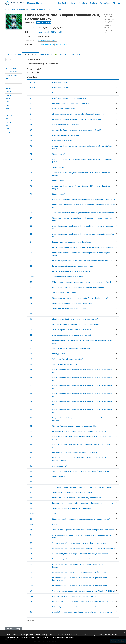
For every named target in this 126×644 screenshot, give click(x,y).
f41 (31, 348)
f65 (31, 519)
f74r (31, 585)
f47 (31, 385)
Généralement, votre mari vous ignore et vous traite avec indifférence (80, 559)
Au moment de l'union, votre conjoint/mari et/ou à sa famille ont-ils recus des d (83, 199)
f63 (31, 503)
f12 (31, 159)
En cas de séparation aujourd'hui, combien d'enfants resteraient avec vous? (82, 260)
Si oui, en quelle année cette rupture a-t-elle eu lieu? (73, 303)
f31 (31, 287)
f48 (31, 393)
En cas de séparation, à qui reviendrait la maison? (72, 271)
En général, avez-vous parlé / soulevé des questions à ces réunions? (79, 431)
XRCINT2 (9, 95)
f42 (31, 353)
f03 (31, 108)
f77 (31, 607)
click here (70, 637)
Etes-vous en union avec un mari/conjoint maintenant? (74, 103)
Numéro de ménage (60, 93)
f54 (31, 436)
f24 (31, 242)
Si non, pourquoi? (59, 353)
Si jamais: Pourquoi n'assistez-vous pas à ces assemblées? (75, 426)
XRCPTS (9, 98)
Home (7, 9)
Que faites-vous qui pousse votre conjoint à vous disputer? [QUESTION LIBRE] (83, 591)
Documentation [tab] (46, 54)
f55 (31, 444)
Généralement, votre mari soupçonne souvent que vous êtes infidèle (79, 572)
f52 (31, 426)
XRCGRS (9, 88)
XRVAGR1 (9, 125)
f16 (31, 186)
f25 (31, 247)
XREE (8, 102)
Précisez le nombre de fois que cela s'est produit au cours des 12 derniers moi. (83, 601)
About (73, 3)
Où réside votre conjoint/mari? (64, 108)
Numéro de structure (61, 87)
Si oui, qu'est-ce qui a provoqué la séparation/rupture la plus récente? (80, 298)
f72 (31, 564)
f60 (31, 487)
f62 (31, 497)
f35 (31, 308)
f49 (31, 401)
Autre (54, 313)
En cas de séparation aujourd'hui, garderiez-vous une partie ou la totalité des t (83, 247)
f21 (31, 218)
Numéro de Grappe (60, 82)
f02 (31, 103)
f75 (31, 591)
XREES (8, 105)
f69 (31, 548)
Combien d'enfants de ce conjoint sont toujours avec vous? (76, 324)
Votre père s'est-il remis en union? (66, 364)
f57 (31, 458)
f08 (31, 135)
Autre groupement (60, 466)
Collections (83, 3)
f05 (31, 119)
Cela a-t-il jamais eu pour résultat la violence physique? (74, 607)
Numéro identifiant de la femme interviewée (69, 98)
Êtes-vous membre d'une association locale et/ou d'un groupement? (79, 452)
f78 (31, 612)
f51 (31, 417)
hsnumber (34, 93)
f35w (32, 313)
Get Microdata (44, 22)
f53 (31, 431)
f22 (31, 226)
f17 (31, 194)
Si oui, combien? (59, 154)
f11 (31, 154)
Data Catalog (63, 3)
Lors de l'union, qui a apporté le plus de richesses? (72, 242)
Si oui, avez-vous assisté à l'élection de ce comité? (72, 492)
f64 (31, 508)
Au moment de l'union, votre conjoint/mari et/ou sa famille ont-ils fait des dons (83, 212)
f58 (31, 471)
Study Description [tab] (14, 54)
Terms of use (105, 3)
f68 (31, 543)
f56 (31, 452)
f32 (31, 292)
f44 (31, 364)
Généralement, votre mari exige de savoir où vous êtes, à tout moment (80, 553)
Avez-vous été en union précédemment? (68, 292)
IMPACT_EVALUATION (32, 9)
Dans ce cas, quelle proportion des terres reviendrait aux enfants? (78, 287)
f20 (31, 212)
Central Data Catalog (17, 9)
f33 (31, 298)
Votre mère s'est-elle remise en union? (67, 359)
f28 (31, 266)
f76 (31, 601)
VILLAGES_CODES (12, 71)
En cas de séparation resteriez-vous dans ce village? (73, 266)
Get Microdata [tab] (61, 54)
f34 (31, 303)
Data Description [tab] (31, 54)
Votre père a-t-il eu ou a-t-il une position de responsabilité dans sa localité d (82, 471)
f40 (31, 340)
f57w (32, 466)
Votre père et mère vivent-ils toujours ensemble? (71, 348)
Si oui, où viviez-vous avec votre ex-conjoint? (70, 308)
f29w (32, 276)
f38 (31, 329)
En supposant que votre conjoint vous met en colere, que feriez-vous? (80, 585)
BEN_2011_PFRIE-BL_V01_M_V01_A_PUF (52, 9)
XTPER (8, 132)
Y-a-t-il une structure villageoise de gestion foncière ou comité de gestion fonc (83, 487)
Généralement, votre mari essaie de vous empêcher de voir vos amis (79, 543)
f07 (31, 130)
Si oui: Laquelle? (59, 476)
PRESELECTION (11, 68)
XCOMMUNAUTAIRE (12, 75)
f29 (31, 271)
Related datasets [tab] (77, 54)
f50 (31, 409)
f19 (31, 204)
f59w (32, 482)
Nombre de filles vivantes (62, 140)
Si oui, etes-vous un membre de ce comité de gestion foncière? (77, 497)
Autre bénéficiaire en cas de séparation (68, 276)
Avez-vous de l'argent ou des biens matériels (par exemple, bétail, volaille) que (83, 529)
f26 (31, 252)
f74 (31, 577)
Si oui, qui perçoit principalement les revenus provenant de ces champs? (81, 519)
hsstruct (33, 87)
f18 (31, 199)
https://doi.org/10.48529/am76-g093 (50, 32)
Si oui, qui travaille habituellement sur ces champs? (72, 508)
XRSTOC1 (9, 115)
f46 (31, 377)
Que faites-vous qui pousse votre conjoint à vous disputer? (75, 596)
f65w (32, 524)
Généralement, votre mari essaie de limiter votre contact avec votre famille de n (84, 548)
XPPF (8, 85)
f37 (31, 324)
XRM (7, 108)
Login (116, 3)
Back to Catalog (14, 628)
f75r (31, 596)
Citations (94, 3)
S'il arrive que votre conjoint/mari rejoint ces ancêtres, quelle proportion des (82, 282)
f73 (31, 572)
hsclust (32, 82)
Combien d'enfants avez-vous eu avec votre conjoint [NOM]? (77, 130)
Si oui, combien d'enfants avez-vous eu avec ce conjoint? (75, 319)
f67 (31, 535)
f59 (31, 476)
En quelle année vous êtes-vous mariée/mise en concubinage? (77, 119)
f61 (31, 492)
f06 (31, 124)
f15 (31, 180)
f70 (31, 553)
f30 (31, 282)
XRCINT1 (9, 92)
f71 (31, 559)
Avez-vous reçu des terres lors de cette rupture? (72, 335)
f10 (31, 146)
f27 (31, 260)
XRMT (8, 112)
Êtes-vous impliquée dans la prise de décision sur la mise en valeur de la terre (83, 503)
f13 (31, 167)
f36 (31, 319)
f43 (31, 359)
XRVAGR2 (9, 128)
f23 (31, 234)
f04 (31, 114)
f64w (32, 513)
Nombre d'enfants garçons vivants (66, 135)
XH (7, 81)
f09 (31, 140)
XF (7, 78)
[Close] (124, 633)
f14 (31, 172)
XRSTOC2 (9, 118)
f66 (31, 529)
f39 (31, 335)
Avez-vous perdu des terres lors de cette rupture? (72, 329)
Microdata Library (35, 3)
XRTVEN (9, 122)
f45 (31, 369)
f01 (31, 98)
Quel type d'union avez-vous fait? (66, 124)
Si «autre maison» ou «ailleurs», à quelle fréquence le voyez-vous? (79, 114)
